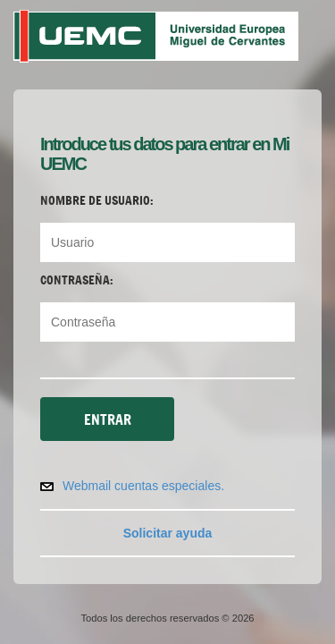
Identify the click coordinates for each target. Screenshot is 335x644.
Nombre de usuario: (97, 200)
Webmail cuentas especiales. (143, 486)
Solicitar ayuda (168, 533)
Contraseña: (77, 280)
